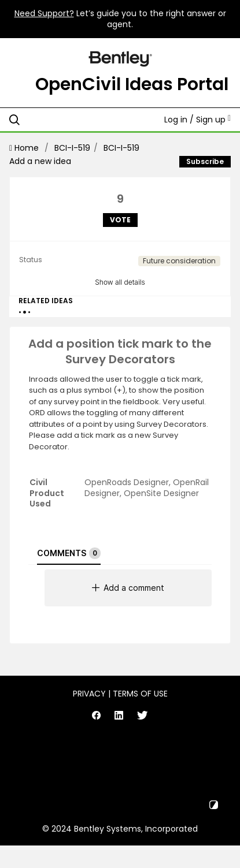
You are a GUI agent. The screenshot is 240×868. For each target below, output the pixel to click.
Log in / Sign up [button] (197, 120)
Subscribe (205, 161)
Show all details (120, 282)
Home (25, 148)
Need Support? (44, 13)
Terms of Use (140, 694)
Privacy (89, 694)
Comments (69, 553)
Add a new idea (40, 161)
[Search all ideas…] (75, 120)
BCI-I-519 (72, 148)
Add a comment (128, 588)
